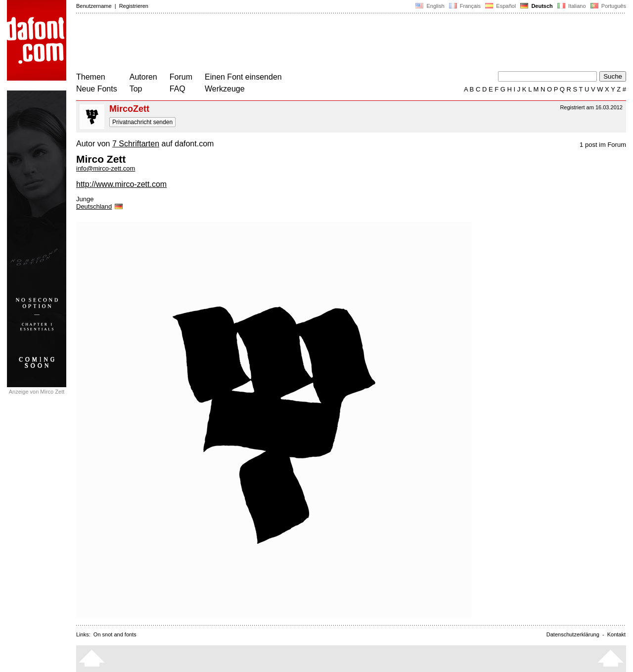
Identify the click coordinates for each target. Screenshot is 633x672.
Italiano (572, 6)
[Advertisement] (256, 44)
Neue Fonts (97, 89)
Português (608, 6)
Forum (181, 77)
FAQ (178, 89)
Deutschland (100, 206)
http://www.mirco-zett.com (121, 184)
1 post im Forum (603, 145)
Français (465, 6)
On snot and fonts (115, 634)
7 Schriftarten (136, 144)
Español (500, 6)
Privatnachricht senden (142, 122)
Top (136, 89)
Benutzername (94, 6)
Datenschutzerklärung (573, 634)
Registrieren (134, 6)
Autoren (143, 77)
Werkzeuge (225, 89)
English (430, 6)
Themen (91, 77)
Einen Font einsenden (243, 77)
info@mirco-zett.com (106, 168)
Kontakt (616, 634)
